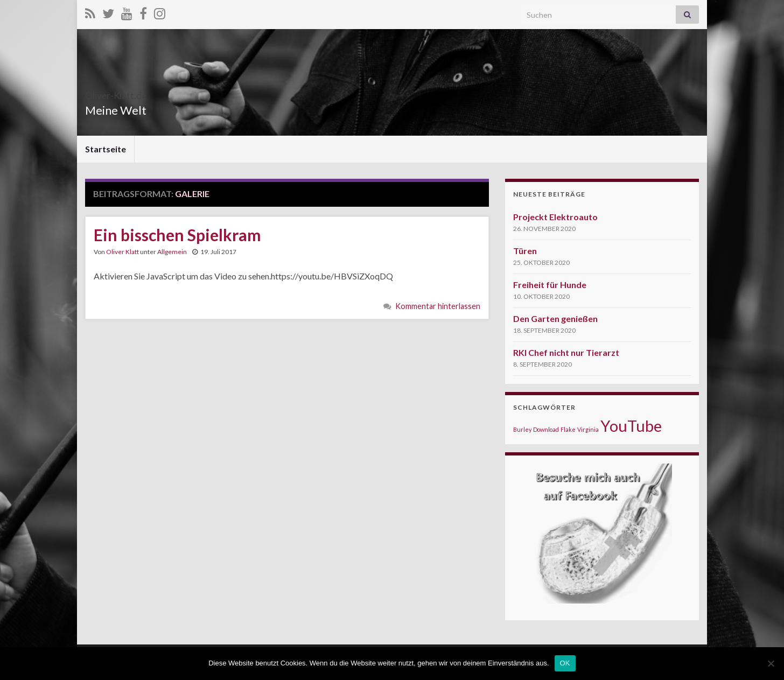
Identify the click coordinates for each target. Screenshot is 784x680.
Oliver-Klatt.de (137, 92)
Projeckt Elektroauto (555, 217)
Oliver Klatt (122, 252)
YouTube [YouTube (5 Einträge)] (631, 426)
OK (565, 663)
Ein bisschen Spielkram (177, 235)
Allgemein (172, 252)
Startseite (106, 149)
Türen (525, 251)
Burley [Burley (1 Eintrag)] (522, 429)
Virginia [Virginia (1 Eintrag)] (588, 429)
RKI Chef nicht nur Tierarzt (566, 352)
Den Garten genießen (555, 318)
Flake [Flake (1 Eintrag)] (568, 429)
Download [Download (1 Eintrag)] (546, 429)
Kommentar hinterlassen (438, 306)
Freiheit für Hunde (550, 285)
